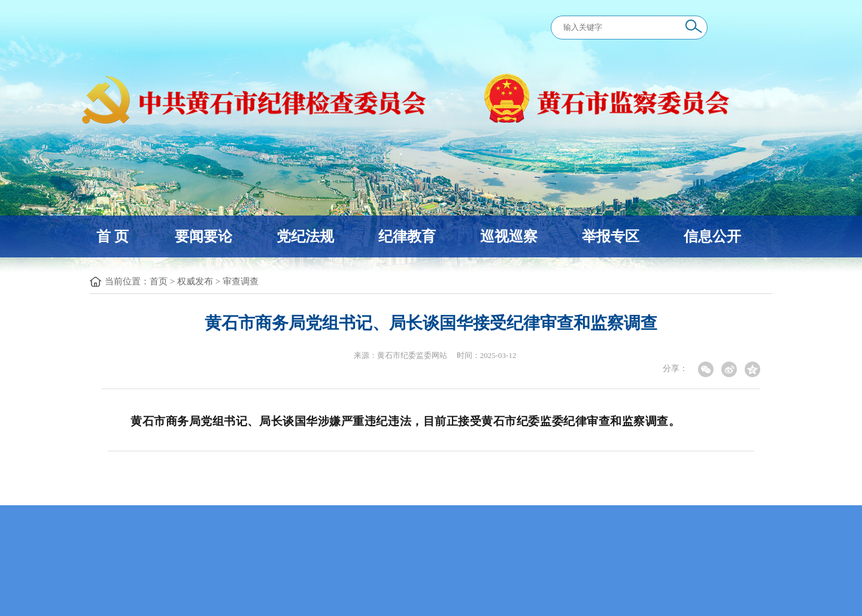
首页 (159, 281)
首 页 (113, 236)
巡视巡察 (509, 236)
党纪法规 (305, 236)
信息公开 (712, 236)
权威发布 (195, 281)
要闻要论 (204, 236)
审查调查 (241, 281)
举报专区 (611, 236)
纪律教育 (407, 236)
